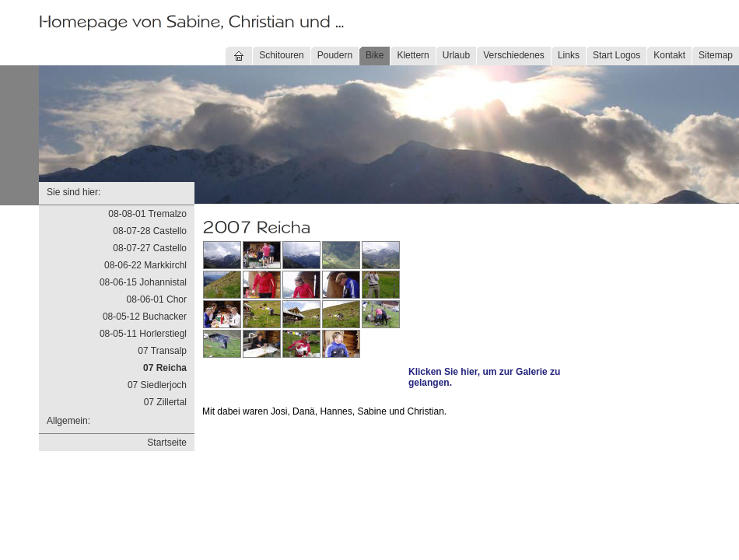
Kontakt (669, 55)
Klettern (413, 55)
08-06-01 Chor (157, 299)
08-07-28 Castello (150, 231)
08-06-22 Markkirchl (145, 265)
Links (569, 55)
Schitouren (281, 55)
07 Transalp (162, 351)
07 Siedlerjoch (157, 385)
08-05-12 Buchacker (145, 317)
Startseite (167, 443)
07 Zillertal (165, 402)
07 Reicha (165, 368)
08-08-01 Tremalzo (147, 214)
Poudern (335, 55)
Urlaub (456, 55)
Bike (375, 55)
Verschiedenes (514, 55)
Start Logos (616, 55)
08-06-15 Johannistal (143, 282)
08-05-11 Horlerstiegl (143, 334)
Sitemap (716, 55)
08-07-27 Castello (150, 248)
